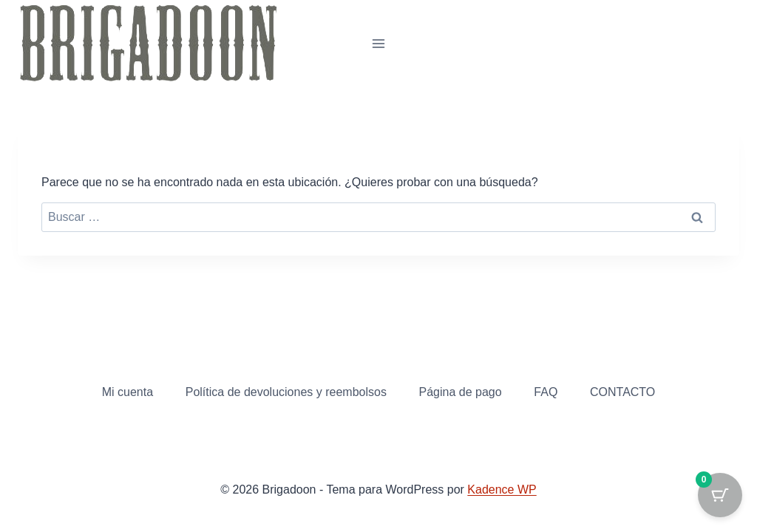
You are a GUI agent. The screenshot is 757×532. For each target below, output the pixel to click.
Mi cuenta (128, 392)
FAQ (546, 392)
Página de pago (461, 392)
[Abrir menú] (379, 43)
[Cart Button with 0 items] (720, 495)
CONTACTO (622, 392)
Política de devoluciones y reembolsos (286, 392)
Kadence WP (502, 490)
